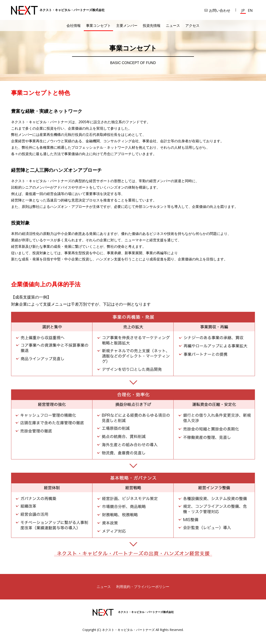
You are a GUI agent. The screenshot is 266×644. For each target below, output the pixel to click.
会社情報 (74, 25)
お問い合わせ (220, 10)
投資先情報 (152, 25)
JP (243, 10)
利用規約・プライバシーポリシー (143, 587)
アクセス (192, 25)
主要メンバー (127, 25)
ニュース (173, 25)
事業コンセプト (98, 25)
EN (250, 10)
